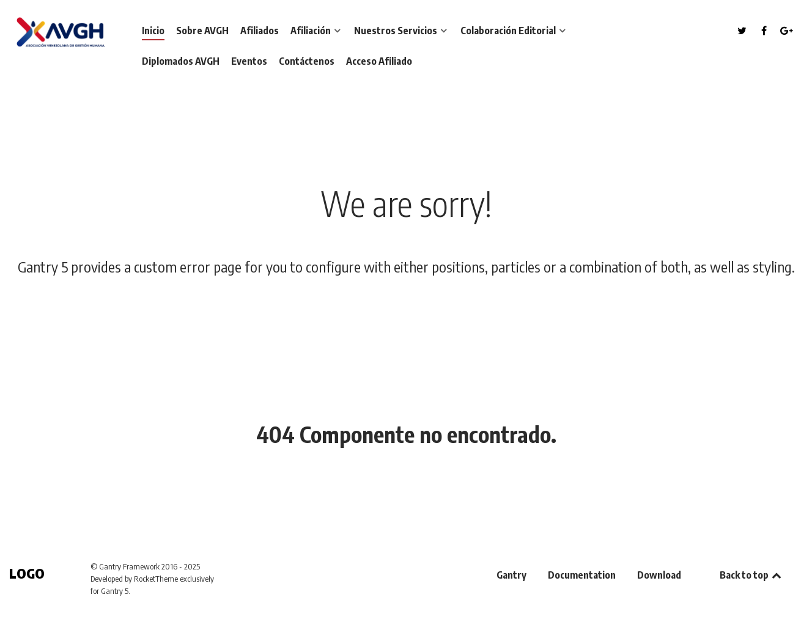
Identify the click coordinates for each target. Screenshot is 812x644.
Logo (27, 573)
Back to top (751, 575)
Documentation (582, 575)
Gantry (511, 575)
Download (659, 575)
